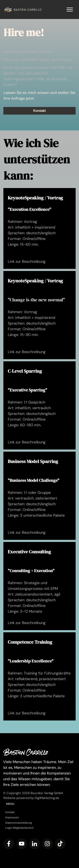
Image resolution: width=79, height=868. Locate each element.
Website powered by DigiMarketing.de (31, 798)
